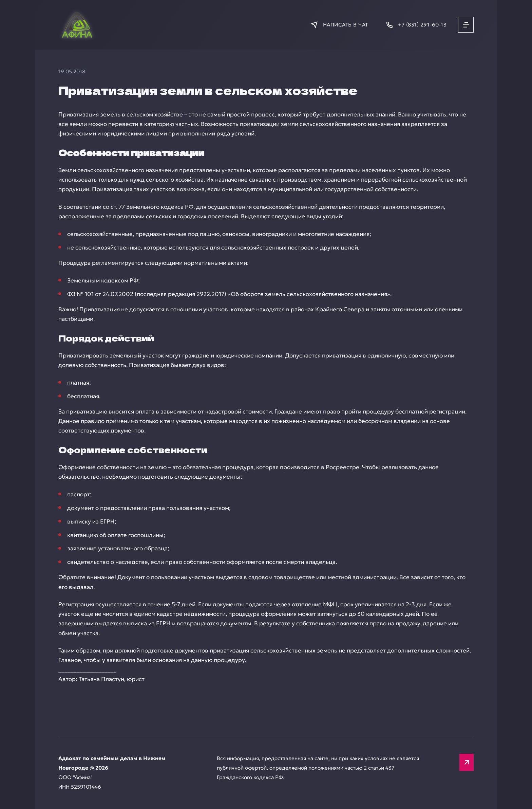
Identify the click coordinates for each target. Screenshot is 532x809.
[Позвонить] (416, 25)
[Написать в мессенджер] (339, 25)
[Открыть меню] (466, 25)
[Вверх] (467, 762)
